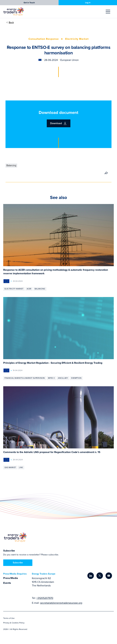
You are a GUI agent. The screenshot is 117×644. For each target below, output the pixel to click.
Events (7, 583)
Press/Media (11, 578)
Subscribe (18, 563)
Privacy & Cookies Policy (14, 623)
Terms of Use (9, 618)
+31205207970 (45, 598)
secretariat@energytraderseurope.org (61, 603)
